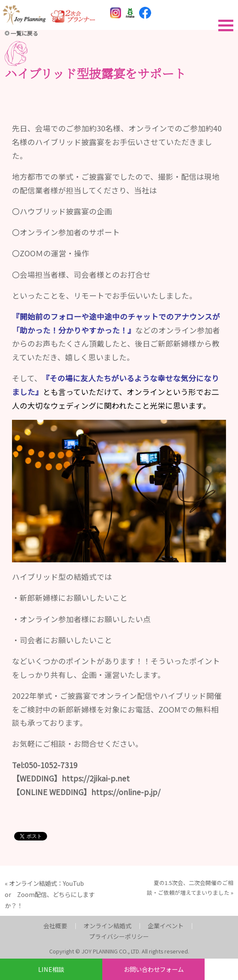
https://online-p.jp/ (126, 792)
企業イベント (166, 926)
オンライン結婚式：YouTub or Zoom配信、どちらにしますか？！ (50, 894)
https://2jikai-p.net (96, 778)
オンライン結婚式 (107, 926)
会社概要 (55, 926)
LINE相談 (51, 969)
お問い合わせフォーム (154, 969)
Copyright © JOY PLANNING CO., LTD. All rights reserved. (119, 951)
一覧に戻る (24, 33)
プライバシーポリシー (119, 936)
